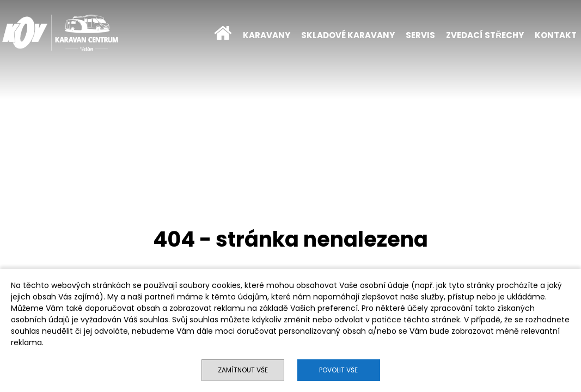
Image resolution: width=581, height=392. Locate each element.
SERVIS (420, 35)
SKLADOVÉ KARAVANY (348, 35)
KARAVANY (267, 35)
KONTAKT (556, 35)
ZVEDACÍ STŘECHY (485, 35)
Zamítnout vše (243, 370)
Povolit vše (338, 370)
